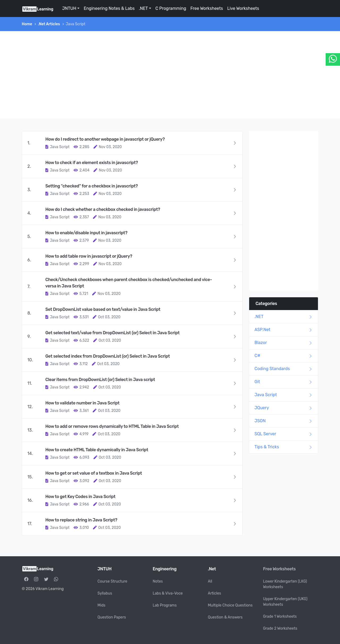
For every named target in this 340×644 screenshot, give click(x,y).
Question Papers (112, 617)
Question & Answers (225, 617)
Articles (215, 593)
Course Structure (112, 581)
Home (27, 24)
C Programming (171, 8)
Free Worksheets (207, 8)
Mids (101, 605)
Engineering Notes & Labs (109, 8)
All (210, 581)
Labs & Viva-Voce (168, 593)
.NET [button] (143, 8)
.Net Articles (49, 24)
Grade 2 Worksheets (280, 628)
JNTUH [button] (69, 8)
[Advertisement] (170, 75)
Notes (158, 581)
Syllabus (105, 593)
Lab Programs (165, 605)
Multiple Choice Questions (230, 605)
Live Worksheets (243, 8)
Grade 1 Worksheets (280, 616)
